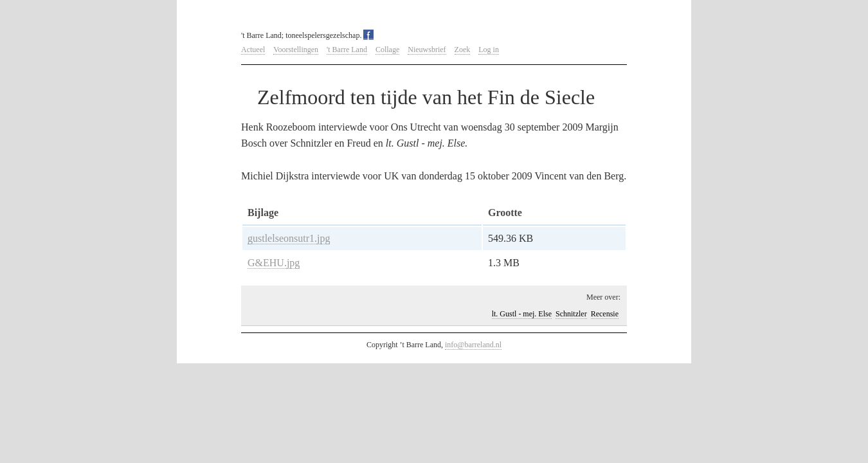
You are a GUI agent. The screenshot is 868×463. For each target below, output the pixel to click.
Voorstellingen (296, 50)
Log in (489, 50)
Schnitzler (571, 314)
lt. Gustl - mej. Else (522, 314)
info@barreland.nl (473, 345)
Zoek (463, 50)
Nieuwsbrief (427, 50)
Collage (387, 50)
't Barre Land (347, 50)
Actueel (253, 50)
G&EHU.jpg (274, 263)
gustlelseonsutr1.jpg (289, 238)
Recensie (605, 314)
